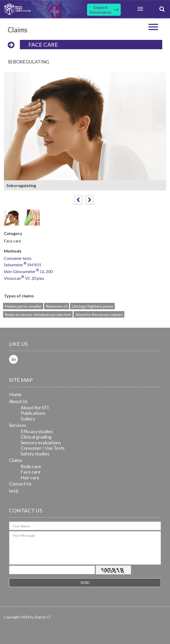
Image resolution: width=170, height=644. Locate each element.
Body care (31, 466)
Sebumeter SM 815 (23, 265)
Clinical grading (36, 437)
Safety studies (35, 454)
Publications (33, 413)
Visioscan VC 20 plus (24, 278)
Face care (43, 44)
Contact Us (20, 484)
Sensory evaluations (41, 442)
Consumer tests (18, 258)
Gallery (28, 419)
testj (14, 491)
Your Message (85, 548)
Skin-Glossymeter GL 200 (28, 272)
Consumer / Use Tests (43, 448)
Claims (16, 460)
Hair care (30, 477)
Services (18, 425)
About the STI (35, 407)
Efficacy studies (37, 431)
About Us (18, 401)
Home (15, 394)
